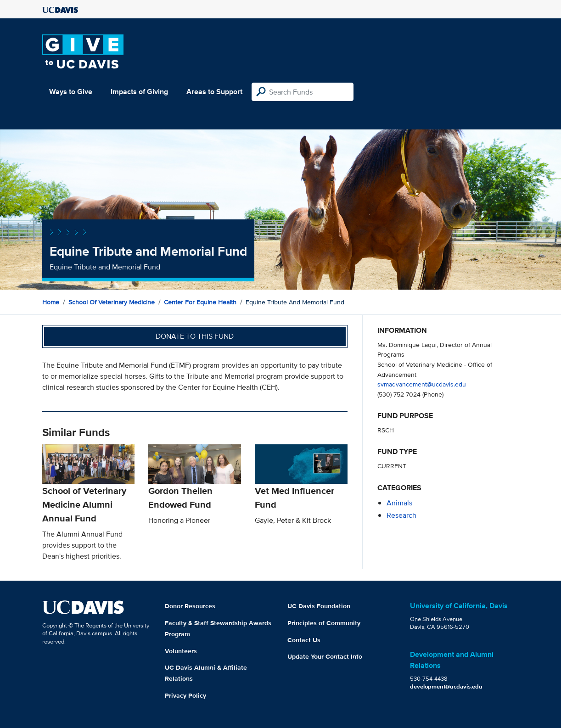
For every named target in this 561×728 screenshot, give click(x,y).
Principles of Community (324, 623)
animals (399, 503)
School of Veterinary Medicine (112, 302)
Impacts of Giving (139, 92)
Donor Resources (190, 606)
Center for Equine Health (200, 302)
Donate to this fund (195, 336)
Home (51, 302)
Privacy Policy (185, 695)
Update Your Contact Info (325, 656)
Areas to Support (214, 92)
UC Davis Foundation (319, 606)
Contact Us (304, 640)
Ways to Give (71, 92)
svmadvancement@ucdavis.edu (422, 384)
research (401, 515)
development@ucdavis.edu (446, 686)
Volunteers (181, 651)
